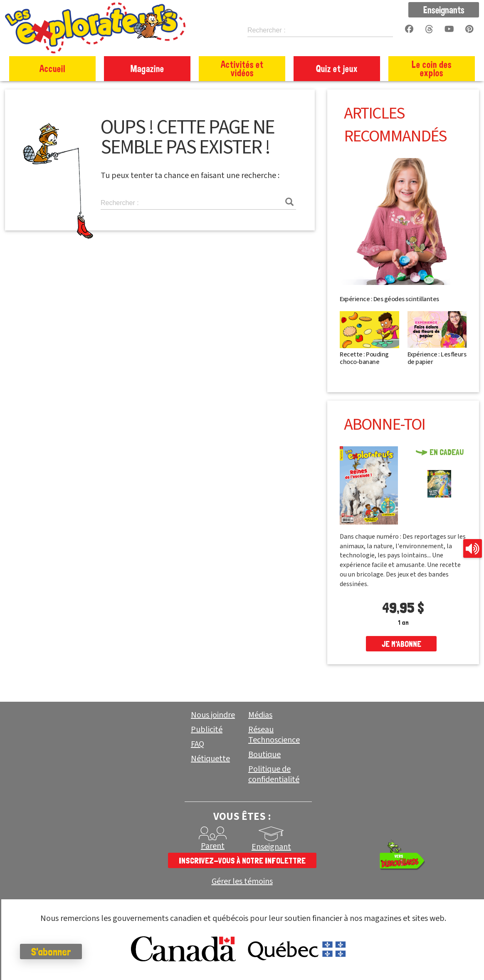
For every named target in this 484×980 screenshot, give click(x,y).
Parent (213, 846)
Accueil (52, 68)
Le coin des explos (432, 68)
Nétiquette (210, 759)
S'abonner (52, 952)
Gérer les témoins (242, 882)
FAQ (198, 744)
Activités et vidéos (242, 68)
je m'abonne (401, 644)
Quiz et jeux (337, 68)
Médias (260, 715)
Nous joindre (213, 715)
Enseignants (444, 10)
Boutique (264, 755)
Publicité (207, 730)
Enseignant (271, 847)
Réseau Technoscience (274, 735)
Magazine (147, 68)
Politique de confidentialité (274, 774)
